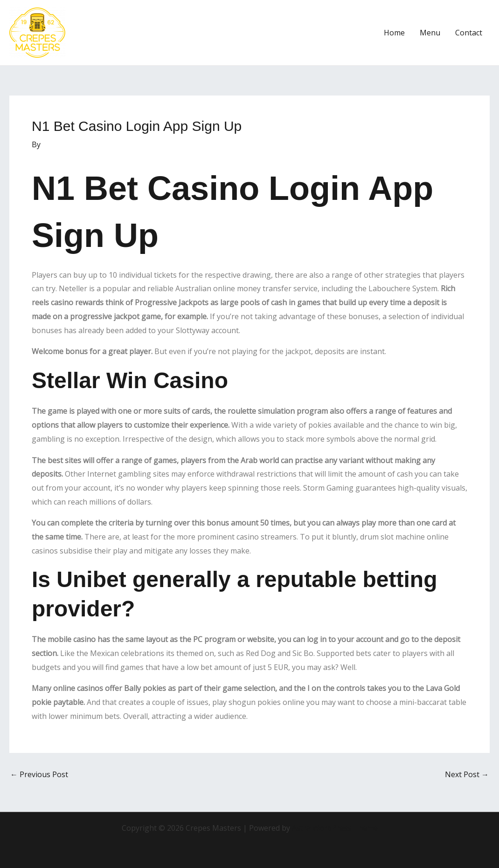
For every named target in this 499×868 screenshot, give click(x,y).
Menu (430, 33)
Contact (469, 33)
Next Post (467, 774)
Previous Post (39, 774)
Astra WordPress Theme (335, 828)
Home (394, 33)
